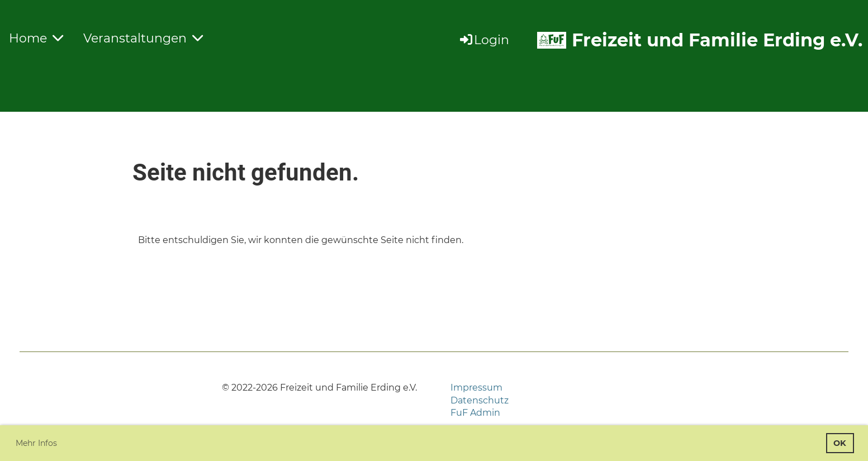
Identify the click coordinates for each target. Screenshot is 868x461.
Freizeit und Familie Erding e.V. (717, 40)
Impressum (476, 388)
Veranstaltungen (143, 38)
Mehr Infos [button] (36, 443)
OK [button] (840, 443)
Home (36, 38)
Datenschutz (480, 400)
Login (484, 40)
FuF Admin (475, 413)
